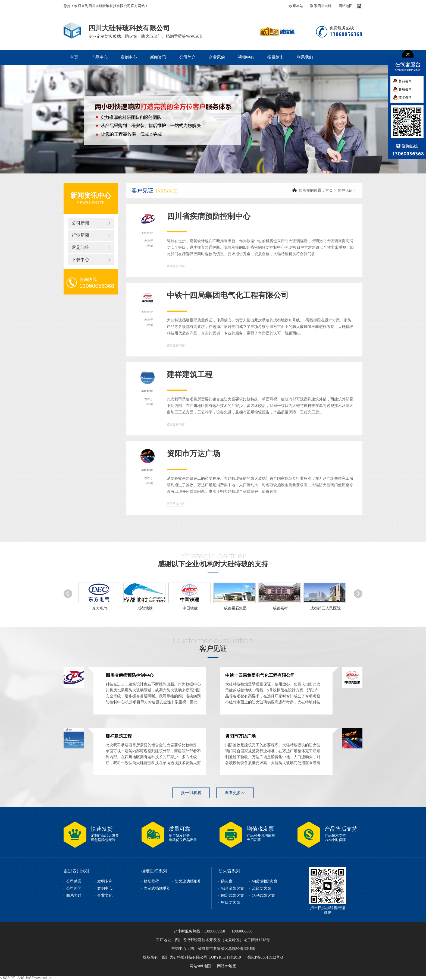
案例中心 (129, 57)
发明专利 (105, 881)
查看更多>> (235, 793)
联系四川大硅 (321, 6)
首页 (74, 57)
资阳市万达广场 (193, 453)
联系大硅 (74, 895)
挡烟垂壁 (151, 881)
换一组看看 (191, 793)
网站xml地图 (200, 966)
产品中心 (99, 57)
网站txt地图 (227, 966)
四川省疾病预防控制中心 (209, 216)
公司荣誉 (74, 881)
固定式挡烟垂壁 (157, 888)
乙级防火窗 (262, 888)
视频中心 (246, 57)
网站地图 (346, 6)
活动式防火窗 (264, 895)
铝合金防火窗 (233, 888)
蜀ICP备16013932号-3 (265, 957)
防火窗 (227, 881)
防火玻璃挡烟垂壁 (190, 881)
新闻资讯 (158, 57)
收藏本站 (296, 6)
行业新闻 (80, 235)
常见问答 (80, 247)
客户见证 (345, 190)
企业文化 (105, 895)
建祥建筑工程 (190, 374)
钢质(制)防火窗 (265, 881)
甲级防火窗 (231, 902)
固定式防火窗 (233, 895)
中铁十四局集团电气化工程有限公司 (228, 295)
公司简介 (187, 57)
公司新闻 (80, 223)
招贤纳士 (275, 57)
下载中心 (80, 260)
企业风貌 (217, 57)
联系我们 (305, 57)
